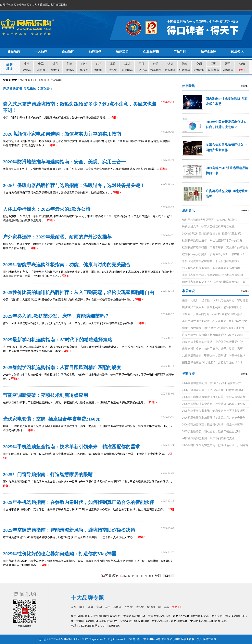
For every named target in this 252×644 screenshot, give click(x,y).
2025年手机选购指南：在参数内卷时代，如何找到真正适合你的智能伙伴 (79, 502)
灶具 (156, 64)
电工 (41, 64)
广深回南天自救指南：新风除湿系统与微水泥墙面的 (214, 335)
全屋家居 (213, 70)
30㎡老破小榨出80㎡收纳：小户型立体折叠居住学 (212, 342)
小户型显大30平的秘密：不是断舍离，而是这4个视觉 (214, 321)
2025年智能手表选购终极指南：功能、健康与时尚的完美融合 (67, 265)
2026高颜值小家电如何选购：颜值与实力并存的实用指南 (62, 134)
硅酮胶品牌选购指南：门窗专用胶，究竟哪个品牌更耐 (215, 247)
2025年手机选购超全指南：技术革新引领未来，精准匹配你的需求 (71, 447)
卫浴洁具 (142, 70)
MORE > (245, 86)
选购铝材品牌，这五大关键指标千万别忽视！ (210, 227)
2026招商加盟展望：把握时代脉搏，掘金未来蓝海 (212, 425)
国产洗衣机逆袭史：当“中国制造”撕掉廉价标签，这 (214, 282)
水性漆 (55, 70)
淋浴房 (41, 70)
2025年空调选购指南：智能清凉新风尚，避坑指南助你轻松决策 (69, 530)
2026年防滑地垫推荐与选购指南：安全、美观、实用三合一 (64, 162)
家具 (113, 64)
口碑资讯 (41, 80)
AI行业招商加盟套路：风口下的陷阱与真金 (208, 438)
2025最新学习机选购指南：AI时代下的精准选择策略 (58, 340)
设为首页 (24, 5)
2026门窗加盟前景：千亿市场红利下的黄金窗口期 (212, 390)
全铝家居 (228, 70)
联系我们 (63, 5)
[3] (130, 576)
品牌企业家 (208, 52)
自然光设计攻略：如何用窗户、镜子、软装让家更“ (213, 349)
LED (213, 64)
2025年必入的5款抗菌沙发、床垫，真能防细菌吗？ (56, 316)
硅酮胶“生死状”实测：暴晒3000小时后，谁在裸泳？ (214, 254)
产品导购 (180, 52)
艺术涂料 (199, 70)
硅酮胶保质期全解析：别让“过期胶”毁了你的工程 (212, 241)
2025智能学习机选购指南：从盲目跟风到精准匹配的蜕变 (62, 368)
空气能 (129, 607)
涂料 (27, 64)
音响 (99, 607)
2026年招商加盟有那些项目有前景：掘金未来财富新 (214, 397)
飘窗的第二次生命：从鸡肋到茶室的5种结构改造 (212, 307)
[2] (126, 576)
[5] (138, 576)
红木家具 (185, 70)
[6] (142, 576)
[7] (145, 576)
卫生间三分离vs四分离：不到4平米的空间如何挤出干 (214, 314)
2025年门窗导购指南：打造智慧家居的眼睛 (48, 475)
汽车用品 (156, 70)
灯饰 (242, 64)
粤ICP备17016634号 (149, 639)
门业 (84, 64)
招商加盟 (122, 52)
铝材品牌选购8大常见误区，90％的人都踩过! (209, 220)
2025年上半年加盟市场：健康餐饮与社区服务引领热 (214, 411)
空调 (199, 64)
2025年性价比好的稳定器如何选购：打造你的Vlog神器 (60, 554)
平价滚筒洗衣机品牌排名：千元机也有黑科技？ (211, 261)
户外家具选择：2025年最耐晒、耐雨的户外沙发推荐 (57, 237)
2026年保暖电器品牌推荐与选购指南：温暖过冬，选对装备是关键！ (74, 185)
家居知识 (237, 52)
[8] (149, 576)
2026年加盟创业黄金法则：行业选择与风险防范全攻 (214, 404)
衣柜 (98, 64)
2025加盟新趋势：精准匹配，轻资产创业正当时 (211, 431)
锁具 (55, 64)
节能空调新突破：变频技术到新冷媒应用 (45, 395)
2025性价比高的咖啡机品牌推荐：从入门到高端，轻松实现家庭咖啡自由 (79, 292)
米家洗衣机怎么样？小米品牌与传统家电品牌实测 (212, 275)
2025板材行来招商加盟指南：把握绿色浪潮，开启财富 (215, 445)
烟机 (170, 64)
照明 (228, 64)
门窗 (70, 64)
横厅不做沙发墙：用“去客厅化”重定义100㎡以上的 (213, 328)
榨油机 (151, 607)
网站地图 (50, 5)
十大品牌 (41, 52)
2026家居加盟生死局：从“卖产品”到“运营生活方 (212, 383)
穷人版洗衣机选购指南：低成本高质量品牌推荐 (211, 268)
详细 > (114, 118)
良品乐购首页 (8, 5)
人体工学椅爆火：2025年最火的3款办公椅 (47, 209)
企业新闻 (68, 52)
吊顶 (142, 64)
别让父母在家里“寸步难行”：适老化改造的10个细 (212, 362)
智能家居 (170, 70)
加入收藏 (37, 5)
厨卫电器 (127, 70)
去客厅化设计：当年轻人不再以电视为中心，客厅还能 (215, 300)
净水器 (70, 70)
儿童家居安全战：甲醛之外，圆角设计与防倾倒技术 (214, 356)
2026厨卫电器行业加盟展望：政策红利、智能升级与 (214, 418)
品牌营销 (95, 52)
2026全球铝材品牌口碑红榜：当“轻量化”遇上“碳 (212, 234)
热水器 (27, 70)
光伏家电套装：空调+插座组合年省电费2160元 (52, 419)
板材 (127, 64)
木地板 (98, 70)
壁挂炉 (113, 70)
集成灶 (84, 70)
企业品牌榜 (151, 52)
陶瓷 (185, 64)
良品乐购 (14, 52)
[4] (134, 576)
